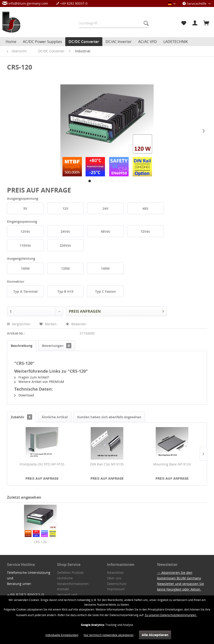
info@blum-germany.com (25, 3)
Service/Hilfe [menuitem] (195, 4)
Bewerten (76, 324)
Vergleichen (19, 324)
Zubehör (21, 417)
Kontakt (63, 589)
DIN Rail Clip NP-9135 (107, 464)
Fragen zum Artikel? (32, 377)
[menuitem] (47, 3)
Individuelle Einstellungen (62, 635)
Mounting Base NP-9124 (172, 464)
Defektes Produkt (70, 573)
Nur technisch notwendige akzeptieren (109, 635)
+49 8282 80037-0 (72, 3)
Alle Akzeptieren (155, 635)
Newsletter (116, 573)
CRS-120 (40, 542)
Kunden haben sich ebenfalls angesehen (109, 417)
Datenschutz (117, 584)
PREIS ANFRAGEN (116, 311)
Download (24, 395)
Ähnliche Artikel (55, 417)
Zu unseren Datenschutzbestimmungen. (171, 615)
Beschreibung (22, 346)
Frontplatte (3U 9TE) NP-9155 (42, 464)
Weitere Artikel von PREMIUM (39, 382)
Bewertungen (57, 346)
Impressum (116, 589)
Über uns (114, 578)
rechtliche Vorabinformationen (73, 581)
